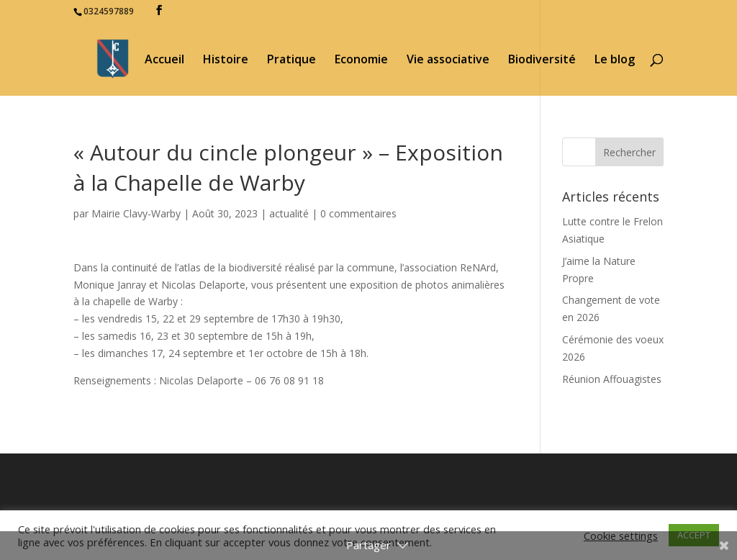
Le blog (615, 60)
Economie (361, 60)
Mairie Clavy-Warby (136, 213)
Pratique (291, 60)
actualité (289, 213)
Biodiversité (542, 60)
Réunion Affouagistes (612, 379)
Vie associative (448, 60)
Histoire (226, 60)
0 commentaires (358, 213)
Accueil (164, 60)
